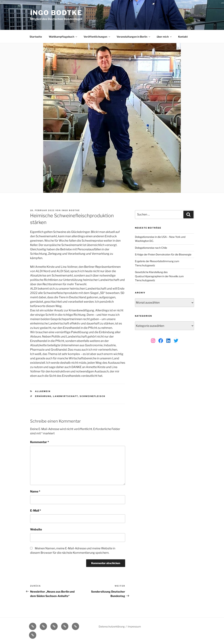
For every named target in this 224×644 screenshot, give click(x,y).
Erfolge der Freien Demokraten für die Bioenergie (163, 254)
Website (36, 529)
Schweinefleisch (92, 396)
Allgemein (43, 391)
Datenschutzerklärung (112, 626)
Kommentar (40, 442)
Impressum (134, 626)
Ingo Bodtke (56, 13)
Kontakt (183, 37)
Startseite (36, 37)
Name (35, 491)
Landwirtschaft (65, 396)
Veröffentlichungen (97, 37)
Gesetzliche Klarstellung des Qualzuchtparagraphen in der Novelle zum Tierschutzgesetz (159, 276)
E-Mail (36, 511)
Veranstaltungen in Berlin (134, 37)
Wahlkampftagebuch (63, 37)
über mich (164, 37)
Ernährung (43, 396)
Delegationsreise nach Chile (151, 248)
